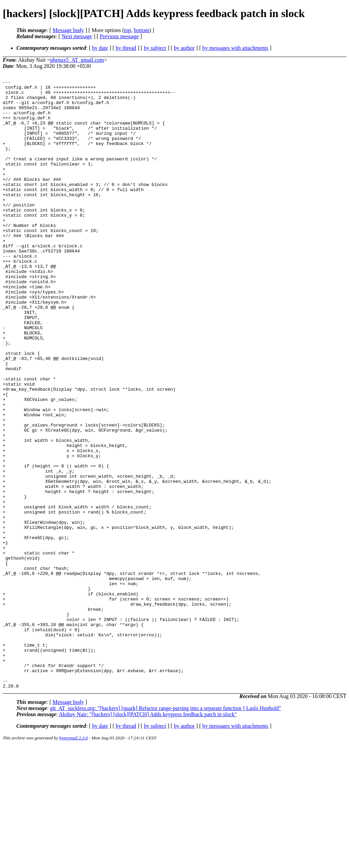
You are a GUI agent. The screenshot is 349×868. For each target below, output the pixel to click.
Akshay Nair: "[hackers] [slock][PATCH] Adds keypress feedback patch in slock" (148, 836)
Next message (77, 36)
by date (100, 48)
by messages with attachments (235, 48)
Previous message (119, 36)
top (127, 30)
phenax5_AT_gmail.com (77, 60)
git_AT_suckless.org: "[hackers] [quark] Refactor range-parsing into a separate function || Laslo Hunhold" (166, 830)
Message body (68, 30)
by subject (155, 48)
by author (184, 48)
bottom (141, 30)
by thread (126, 48)
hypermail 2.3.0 (74, 860)
